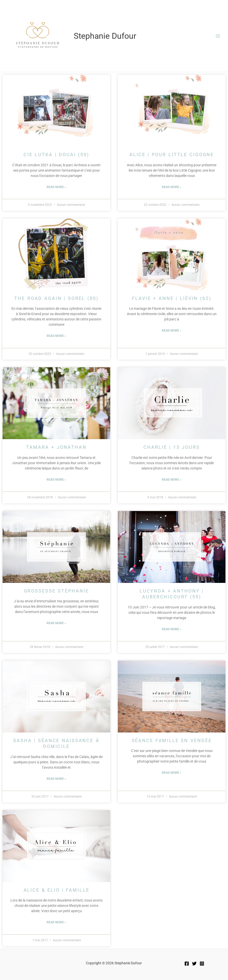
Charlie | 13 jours (172, 447)
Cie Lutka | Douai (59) (56, 155)
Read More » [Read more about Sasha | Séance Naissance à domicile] (56, 779)
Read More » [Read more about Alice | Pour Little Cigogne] (172, 187)
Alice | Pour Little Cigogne (172, 155)
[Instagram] (202, 964)
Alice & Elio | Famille (56, 890)
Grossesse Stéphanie (56, 591)
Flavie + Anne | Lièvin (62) (172, 298)
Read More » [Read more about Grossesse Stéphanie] (56, 623)
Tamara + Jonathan (56, 447)
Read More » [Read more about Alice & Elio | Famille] (56, 922)
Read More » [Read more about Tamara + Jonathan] (56, 480)
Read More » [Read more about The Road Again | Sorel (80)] (56, 336)
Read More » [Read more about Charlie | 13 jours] (172, 480)
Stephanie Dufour (105, 36)
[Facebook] (187, 964)
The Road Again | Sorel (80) (56, 298)
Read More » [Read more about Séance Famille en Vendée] (172, 773)
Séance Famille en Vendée (172, 740)
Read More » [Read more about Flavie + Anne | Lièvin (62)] (172, 331)
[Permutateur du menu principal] (218, 36)
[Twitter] (194, 964)
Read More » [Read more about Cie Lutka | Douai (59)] (56, 187)
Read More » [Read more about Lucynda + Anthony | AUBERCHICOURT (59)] (172, 629)
